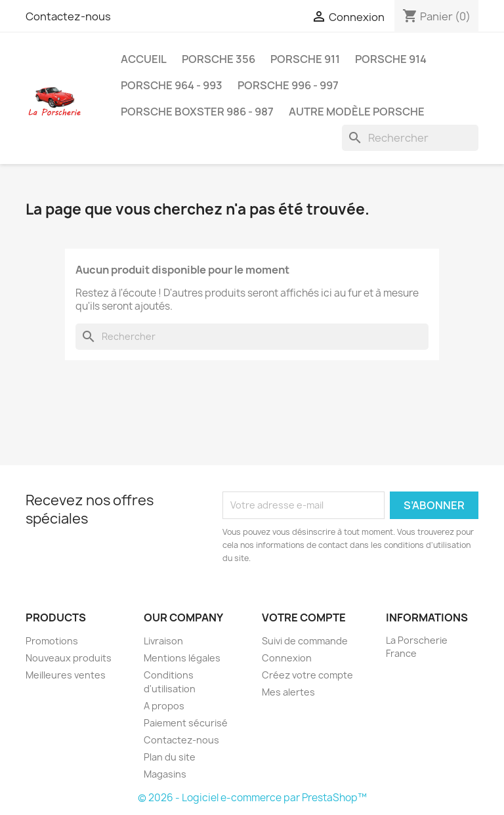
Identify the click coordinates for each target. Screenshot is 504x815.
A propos (164, 706)
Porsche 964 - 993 (172, 85)
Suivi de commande (305, 641)
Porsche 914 (391, 59)
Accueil (144, 59)
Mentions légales (182, 658)
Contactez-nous (68, 16)
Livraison (163, 641)
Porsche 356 (219, 59)
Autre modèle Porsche (357, 112)
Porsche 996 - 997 (288, 85)
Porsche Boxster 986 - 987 (197, 112)
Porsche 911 (305, 59)
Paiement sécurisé (186, 723)
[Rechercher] (410, 138)
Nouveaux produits (69, 658)
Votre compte (304, 617)
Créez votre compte (307, 675)
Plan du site (170, 757)
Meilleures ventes (66, 675)
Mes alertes (288, 692)
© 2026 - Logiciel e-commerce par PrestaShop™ (252, 798)
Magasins (165, 774)
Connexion (287, 658)
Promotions (52, 641)
